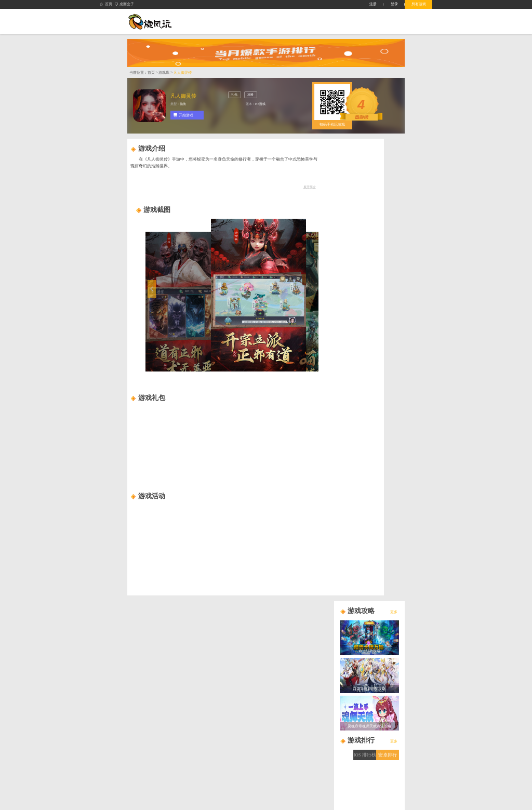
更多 (394, 612)
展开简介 (310, 187)
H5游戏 (260, 104)
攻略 (250, 94)
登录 (394, 4)
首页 (106, 4)
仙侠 (183, 104)
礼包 (234, 94)
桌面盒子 (125, 4)
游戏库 (164, 72)
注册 (373, 4)
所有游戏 (419, 4)
